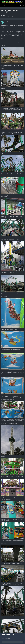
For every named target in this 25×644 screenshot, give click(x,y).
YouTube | (17, 8)
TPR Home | (3, 8)
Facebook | (13, 8)
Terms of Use (4, 636)
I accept (12, 642)
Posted (9, 23)
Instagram (20, 8)
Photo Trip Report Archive (13, 17)
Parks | (6, 8)
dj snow (3, 15)
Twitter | (9, 8)
